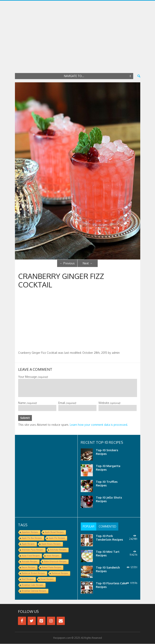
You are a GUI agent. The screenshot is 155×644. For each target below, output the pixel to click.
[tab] (89, 527)
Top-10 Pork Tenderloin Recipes (109, 538)
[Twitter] (32, 621)
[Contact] (61, 621)
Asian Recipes (53, 556)
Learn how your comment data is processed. (99, 425)
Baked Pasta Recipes (52, 568)
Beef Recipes (28, 579)
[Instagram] (51, 621)
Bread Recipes (47, 579)
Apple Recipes (28, 544)
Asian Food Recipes (31, 556)
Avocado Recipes (30, 562)
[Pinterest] (41, 621)
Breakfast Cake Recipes (33, 585)
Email (67, 403)
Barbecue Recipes (60, 574)
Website (109, 403)
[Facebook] (22, 621)
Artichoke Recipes (58, 550)
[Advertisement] (78, 41)
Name (27, 403)
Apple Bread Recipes (54, 532)
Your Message (33, 377)
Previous (67, 263)
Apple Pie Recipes (57, 538)
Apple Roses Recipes (51, 544)
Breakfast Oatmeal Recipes (34, 591)
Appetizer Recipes (30, 532)
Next (88, 263)
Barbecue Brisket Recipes (33, 574)
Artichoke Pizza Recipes (33, 550)
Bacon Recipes (29, 568)
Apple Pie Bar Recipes (32, 538)
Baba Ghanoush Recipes (55, 562)
